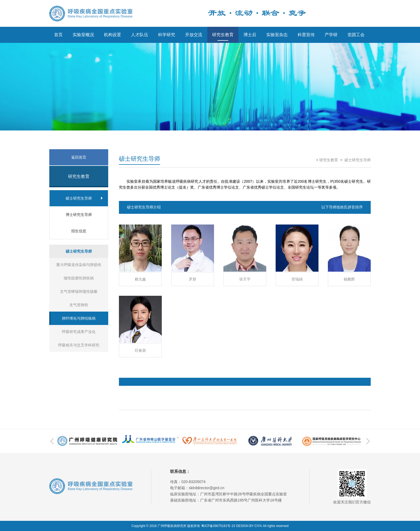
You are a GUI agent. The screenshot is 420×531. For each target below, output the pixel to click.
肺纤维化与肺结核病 (79, 318)
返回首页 (79, 157)
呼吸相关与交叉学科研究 (79, 345)
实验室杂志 (277, 35)
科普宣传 (306, 35)
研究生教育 (223, 35)
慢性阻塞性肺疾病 (79, 278)
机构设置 (112, 35)
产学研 (331, 35)
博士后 (250, 35)
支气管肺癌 (79, 305)
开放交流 (194, 35)
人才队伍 (140, 35)
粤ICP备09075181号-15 (218, 526)
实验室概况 (83, 35)
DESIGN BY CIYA (249, 526)
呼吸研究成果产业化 (79, 332)
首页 (58, 35)
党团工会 (356, 35)
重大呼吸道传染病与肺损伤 (79, 265)
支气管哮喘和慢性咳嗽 (79, 291)
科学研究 (167, 35)
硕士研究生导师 (357, 160)
